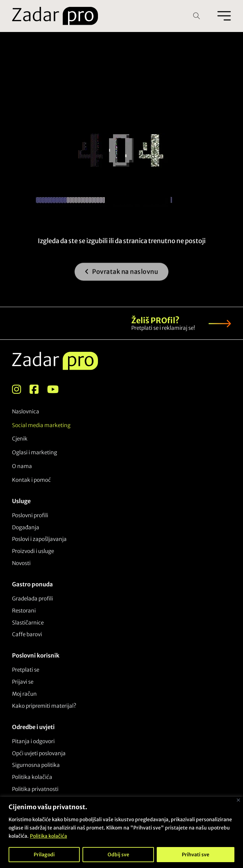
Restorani (24, 611)
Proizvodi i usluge (33, 551)
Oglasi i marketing (35, 452)
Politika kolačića (48, 836)
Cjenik (20, 439)
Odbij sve (118, 855)
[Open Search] (197, 16)
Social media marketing (41, 425)
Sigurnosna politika (36, 765)
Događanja (26, 527)
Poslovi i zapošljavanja (39, 539)
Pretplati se (26, 670)
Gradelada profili (32, 599)
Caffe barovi (27, 634)
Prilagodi (44, 855)
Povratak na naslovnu (122, 275)
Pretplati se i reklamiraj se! (163, 328)
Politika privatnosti (35, 789)
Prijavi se (23, 682)
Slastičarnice (28, 623)
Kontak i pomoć (31, 480)
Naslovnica (26, 411)
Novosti (21, 563)
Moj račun (24, 694)
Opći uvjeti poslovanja (39, 753)
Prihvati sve (196, 855)
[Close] (238, 800)
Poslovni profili (30, 515)
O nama (22, 466)
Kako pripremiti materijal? (44, 706)
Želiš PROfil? (155, 321)
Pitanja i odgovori (33, 741)
